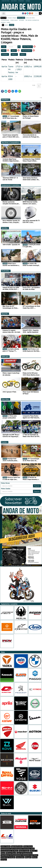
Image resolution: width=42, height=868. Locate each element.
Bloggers (28, 857)
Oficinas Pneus (11, 853)
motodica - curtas (6, 22)
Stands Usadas (24, 851)
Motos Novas (28, 846)
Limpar (4, 47)
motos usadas (21, 18)
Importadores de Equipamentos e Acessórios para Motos (19, 855)
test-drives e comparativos (32, 20)
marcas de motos (30, 18)
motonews (21, 20)
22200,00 (38, 76)
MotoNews (6, 100)
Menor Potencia (28, 47)
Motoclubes (20, 857)
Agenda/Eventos (17, 846)
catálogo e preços (12, 18)
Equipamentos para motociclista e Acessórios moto (18, 849)
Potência (14, 54)
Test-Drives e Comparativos (11, 142)
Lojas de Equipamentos (24, 853)
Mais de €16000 (27, 51)
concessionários (5, 20)
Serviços (4, 860)
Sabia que (5, 356)
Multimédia (6, 271)
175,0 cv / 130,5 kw (19, 69)
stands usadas (14, 20)
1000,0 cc (28, 76)
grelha (7, 25)
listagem (12, 25)
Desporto (5, 314)
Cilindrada (5, 54)
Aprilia (14, 51)
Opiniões (5, 228)
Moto (4, 51)
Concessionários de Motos (9, 851)
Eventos (5, 442)
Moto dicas (6, 399)
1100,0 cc (28, 66)
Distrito (23, 54)
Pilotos (35, 857)
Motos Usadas (6, 846)
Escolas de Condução (8, 857)
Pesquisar (37, 486)
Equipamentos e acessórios (11, 185)
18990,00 (38, 66)
